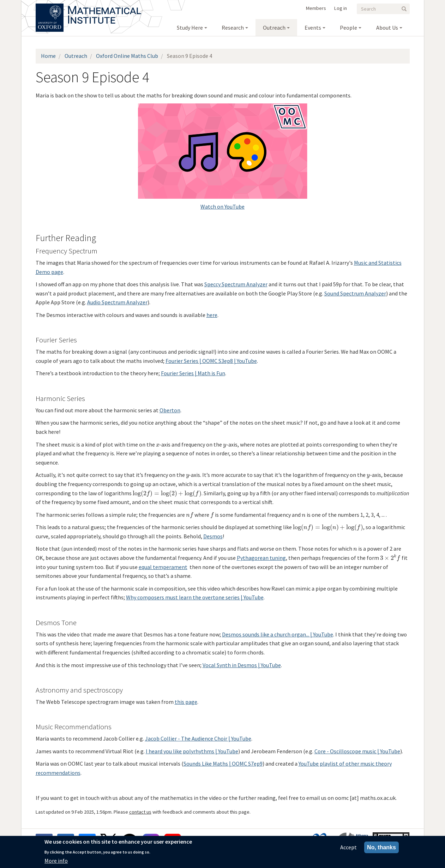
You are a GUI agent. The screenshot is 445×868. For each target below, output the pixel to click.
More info (56, 861)
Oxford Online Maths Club (127, 56)
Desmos (213, 536)
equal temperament (163, 567)
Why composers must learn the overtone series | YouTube (195, 597)
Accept (348, 847)
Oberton (170, 410)
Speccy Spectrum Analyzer (236, 284)
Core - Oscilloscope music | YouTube (357, 751)
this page (186, 702)
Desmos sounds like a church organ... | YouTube (278, 634)
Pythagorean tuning (261, 558)
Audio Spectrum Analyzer (117, 302)
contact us (140, 812)
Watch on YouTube (223, 206)
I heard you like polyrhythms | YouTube (192, 751)
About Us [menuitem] (387, 28)
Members (316, 8)
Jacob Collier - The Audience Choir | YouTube (198, 738)
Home (48, 56)
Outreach (76, 56)
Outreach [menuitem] (274, 28)
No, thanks (381, 847)
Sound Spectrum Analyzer (355, 293)
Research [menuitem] (233, 28)
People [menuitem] (348, 28)
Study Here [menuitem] (190, 28)
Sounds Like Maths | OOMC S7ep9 (223, 764)
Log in (341, 8)
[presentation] (158, 444)
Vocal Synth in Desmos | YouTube (242, 665)
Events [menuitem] (313, 28)
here (212, 315)
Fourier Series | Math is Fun (193, 373)
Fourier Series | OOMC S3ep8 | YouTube (211, 361)
